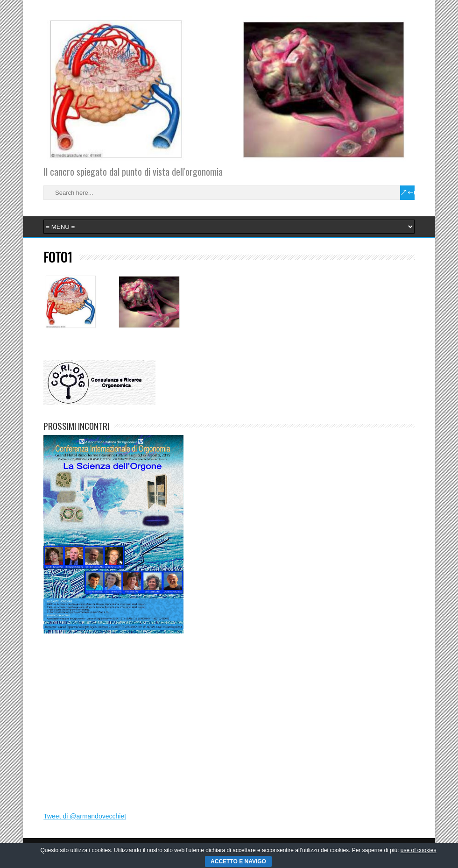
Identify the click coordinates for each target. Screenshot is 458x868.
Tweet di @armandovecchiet (85, 816)
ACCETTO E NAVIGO (238, 861)
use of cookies (419, 850)
